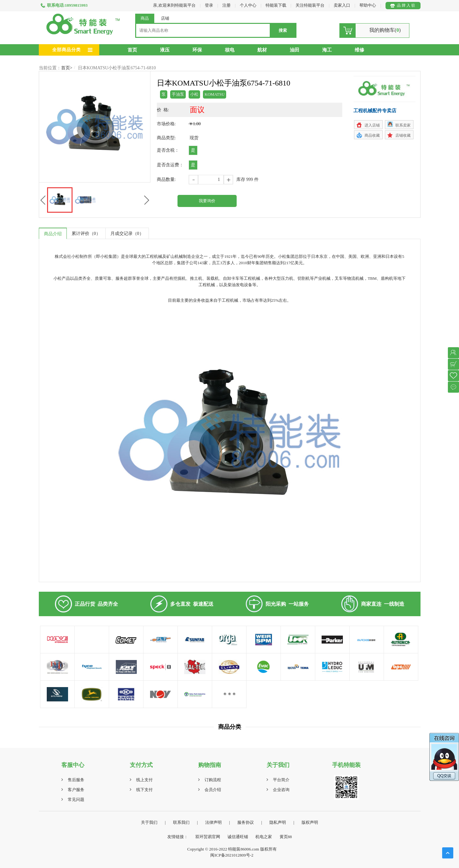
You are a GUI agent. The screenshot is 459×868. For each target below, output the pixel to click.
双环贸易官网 (208, 837)
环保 (197, 50)
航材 (262, 50)
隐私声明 (278, 822)
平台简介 (281, 780)
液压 (165, 50)
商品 (145, 18)
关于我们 (149, 822)
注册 (226, 5)
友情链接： (178, 837)
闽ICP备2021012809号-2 (232, 855)
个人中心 (248, 5)
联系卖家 (403, 125)
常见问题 (76, 799)
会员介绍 (213, 790)
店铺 (165, 18)
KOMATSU (215, 94)
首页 (132, 50)
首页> (67, 68)
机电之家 (264, 837)
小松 (194, 94)
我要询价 (207, 201)
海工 (327, 50)
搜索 (283, 30)
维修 (359, 50)
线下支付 (144, 790)
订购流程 (213, 780)
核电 (230, 50)
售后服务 (76, 780)
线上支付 (144, 780)
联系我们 (181, 822)
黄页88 (286, 837)
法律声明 (213, 822)
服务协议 (246, 822)
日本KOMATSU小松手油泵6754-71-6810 (117, 68)
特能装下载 (276, 5)
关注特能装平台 (310, 5)
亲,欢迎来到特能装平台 (174, 5)
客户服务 (76, 790)
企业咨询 (281, 790)
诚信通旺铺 (238, 837)
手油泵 (178, 94)
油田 (295, 50)
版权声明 (310, 822)
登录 (209, 5)
